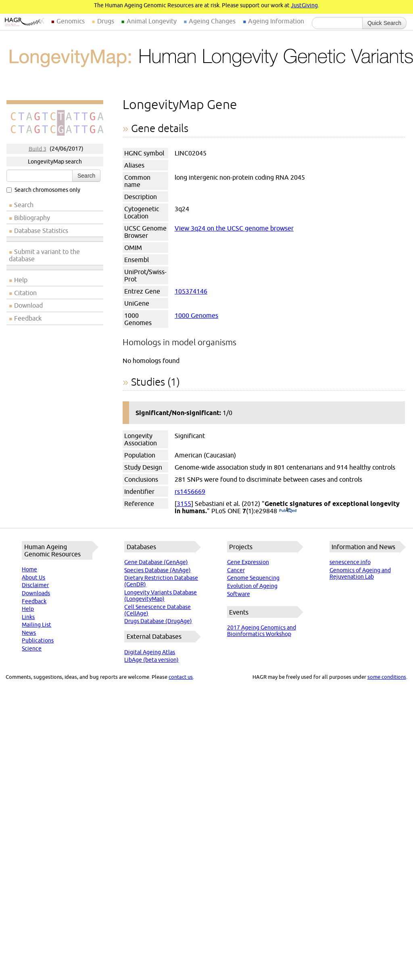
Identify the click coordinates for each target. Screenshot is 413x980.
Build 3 (38, 149)
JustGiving (304, 5)
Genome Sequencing (253, 578)
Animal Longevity (152, 21)
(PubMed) (288, 511)
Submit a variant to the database (44, 255)
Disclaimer (35, 585)
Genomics (71, 21)
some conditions (387, 677)
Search (86, 176)
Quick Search (384, 23)
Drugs (106, 21)
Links (28, 617)
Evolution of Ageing (252, 586)
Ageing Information (276, 21)
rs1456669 (190, 491)
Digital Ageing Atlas (150, 652)
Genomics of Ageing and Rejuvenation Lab (360, 573)
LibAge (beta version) (151, 660)
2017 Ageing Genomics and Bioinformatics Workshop (262, 631)
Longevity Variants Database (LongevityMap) (161, 596)
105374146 (191, 291)
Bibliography (32, 218)
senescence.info (350, 562)
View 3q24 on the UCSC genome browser (234, 228)
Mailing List (37, 625)
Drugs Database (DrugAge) (158, 621)
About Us (33, 577)
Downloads (36, 593)
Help (21, 280)
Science (32, 648)
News (29, 633)
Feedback (28, 318)
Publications (38, 640)
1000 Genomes (196, 315)
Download (28, 305)
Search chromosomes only (43, 190)
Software (239, 594)
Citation (25, 293)
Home (29, 569)
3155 (184, 504)
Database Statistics (41, 231)
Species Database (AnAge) (157, 570)
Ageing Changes (212, 21)
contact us (181, 677)
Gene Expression (248, 562)
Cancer (236, 570)
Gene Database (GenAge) (156, 562)
